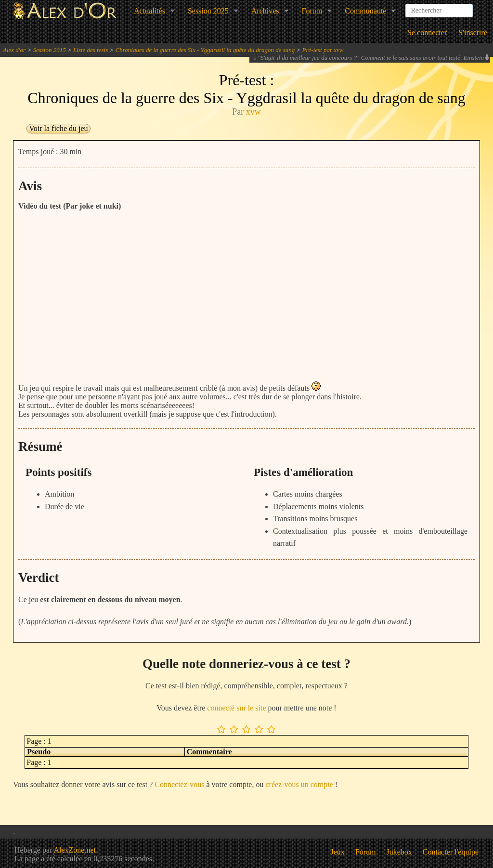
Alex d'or (14, 50)
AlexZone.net (75, 850)
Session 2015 (49, 50)
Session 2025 (208, 11)
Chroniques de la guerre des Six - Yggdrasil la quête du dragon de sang (205, 50)
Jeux (338, 852)
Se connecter (427, 33)
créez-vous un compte (299, 784)
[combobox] (439, 7)
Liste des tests (91, 50)
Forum (312, 11)
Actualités (149, 11)
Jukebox (399, 852)
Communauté (365, 11)
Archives (265, 11)
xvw (253, 112)
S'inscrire (473, 33)
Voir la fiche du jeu (58, 128)
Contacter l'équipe (451, 852)
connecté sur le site (236, 708)
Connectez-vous (179, 784)
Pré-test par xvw (323, 50)
